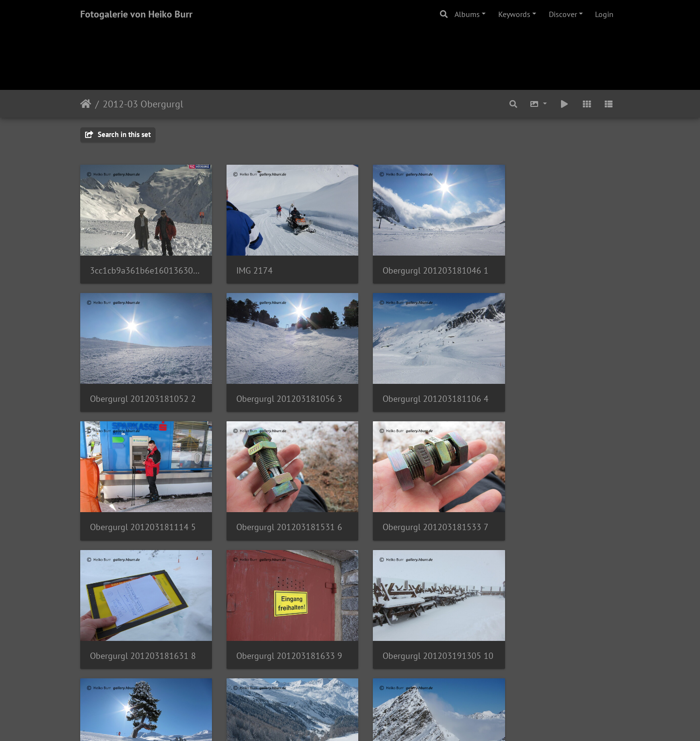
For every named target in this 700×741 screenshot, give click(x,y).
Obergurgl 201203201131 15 (419, 634)
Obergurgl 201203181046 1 (419, 265)
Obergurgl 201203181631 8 (281, 511)
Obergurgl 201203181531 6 (558, 388)
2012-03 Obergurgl (143, 104)
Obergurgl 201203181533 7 (142, 511)
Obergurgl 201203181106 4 (281, 388)
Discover (563, 14)
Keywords (514, 14)
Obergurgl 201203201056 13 (281, 634)
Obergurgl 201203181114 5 (419, 388)
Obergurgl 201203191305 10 (558, 511)
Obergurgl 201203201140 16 (558, 634)
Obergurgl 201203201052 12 (142, 634)
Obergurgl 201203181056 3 (142, 388)
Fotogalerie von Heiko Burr (136, 14)
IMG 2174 (247, 265)
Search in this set (118, 134)
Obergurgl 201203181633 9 (419, 511)
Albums (467, 14)
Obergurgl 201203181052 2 (558, 265)
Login (604, 14)
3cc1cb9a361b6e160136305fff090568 (142, 265)
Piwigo (370, 721)
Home (86, 104)
